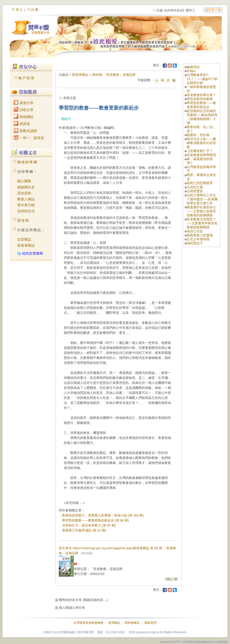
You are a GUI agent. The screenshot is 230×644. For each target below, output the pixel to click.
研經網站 (23, 117)
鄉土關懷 (24, 181)
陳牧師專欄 (27, 162)
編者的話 (193, 67)
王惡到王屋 (195, 187)
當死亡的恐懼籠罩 (200, 183)
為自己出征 (195, 231)
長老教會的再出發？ (201, 95)
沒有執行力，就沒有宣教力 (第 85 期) (89, 525)
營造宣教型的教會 (200, 99)
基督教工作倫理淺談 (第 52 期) (84, 530)
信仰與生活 (26, 211)
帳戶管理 (26, 78)
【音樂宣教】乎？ (200, 151)
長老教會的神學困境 (201, 155)
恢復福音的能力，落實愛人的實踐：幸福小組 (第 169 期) (103, 515)
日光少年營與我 (198, 239)
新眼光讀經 (25, 131)
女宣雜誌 (24, 239)
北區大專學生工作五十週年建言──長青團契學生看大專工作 (202, 199)
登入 (19, 10)
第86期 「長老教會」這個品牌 (114, 75)
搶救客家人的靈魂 (200, 235)
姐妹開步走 (26, 187)
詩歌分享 (23, 110)
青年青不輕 (26, 205)
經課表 (22, 124)
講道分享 (23, 103)
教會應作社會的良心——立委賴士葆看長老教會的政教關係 (201, 211)
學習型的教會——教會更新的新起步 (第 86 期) (95, 520)
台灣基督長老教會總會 (88, 623)
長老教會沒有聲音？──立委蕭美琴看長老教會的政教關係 (202, 223)
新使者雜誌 (26, 245)
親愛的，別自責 (198, 135)
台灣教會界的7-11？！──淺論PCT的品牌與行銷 (202, 79)
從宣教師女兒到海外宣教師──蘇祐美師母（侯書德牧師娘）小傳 (202, 117)
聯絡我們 (150, 623)
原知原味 (24, 193)
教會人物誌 (26, 199)
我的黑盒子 (195, 243)
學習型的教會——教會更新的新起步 (201, 105)
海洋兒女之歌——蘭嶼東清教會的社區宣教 (201, 143)
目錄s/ (191, 71)
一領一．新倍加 (29, 138)
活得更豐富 (195, 191)
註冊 (35, 10)
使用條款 (114, 623)
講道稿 (23, 220)
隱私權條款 (132, 623)
